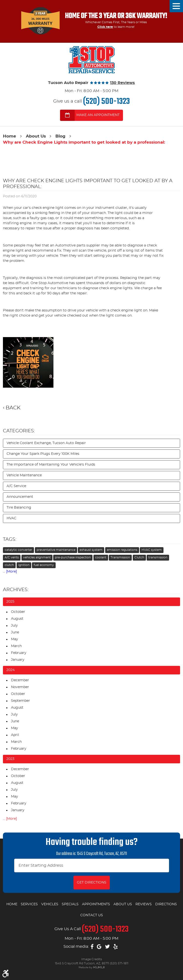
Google (99, 947)
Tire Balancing (19, 508)
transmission (158, 557)
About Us (36, 136)
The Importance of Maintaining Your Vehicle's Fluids (51, 465)
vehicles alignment (37, 557)
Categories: (19, 431)
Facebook (92, 947)
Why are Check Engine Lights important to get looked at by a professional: (84, 142)
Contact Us (92, 915)
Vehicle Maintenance (24, 475)
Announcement (20, 497)
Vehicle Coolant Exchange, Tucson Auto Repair (46, 443)
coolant (101, 557)
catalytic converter (18, 550)
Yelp (116, 947)
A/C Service (16, 486)
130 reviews (122, 83)
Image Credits (92, 959)
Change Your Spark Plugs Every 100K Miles (43, 454)
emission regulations (122, 550)
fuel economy (44, 565)
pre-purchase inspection (73, 557)
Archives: (16, 590)
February (19, 653)
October (18, 612)
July (14, 626)
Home (10, 136)
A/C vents (12, 557)
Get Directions (92, 883)
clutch (9, 565)
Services (29, 904)
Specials (70, 904)
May (15, 639)
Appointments (96, 904)
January (18, 660)
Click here (105, 27)
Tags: (10, 539)
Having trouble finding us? (92, 842)
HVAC (11, 518)
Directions (166, 904)
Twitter (107, 947)
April (15, 735)
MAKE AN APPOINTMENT (98, 115)
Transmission (120, 557)
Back (13, 408)
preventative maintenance (56, 550)
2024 (10, 670)
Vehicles (50, 904)
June (15, 632)
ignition (24, 565)
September (20, 701)
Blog (60, 136)
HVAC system (152, 550)
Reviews (144, 904)
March (16, 646)
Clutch (139, 557)
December (20, 680)
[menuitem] (12, 905)
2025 (10, 602)
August (17, 619)
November (20, 687)
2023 (10, 759)
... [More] (10, 572)
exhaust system (91, 550)
